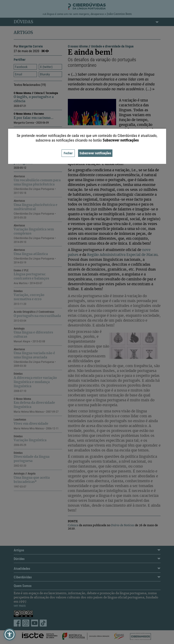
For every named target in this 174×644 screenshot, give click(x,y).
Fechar (68, 153)
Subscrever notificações (95, 153)
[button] (10, 634)
